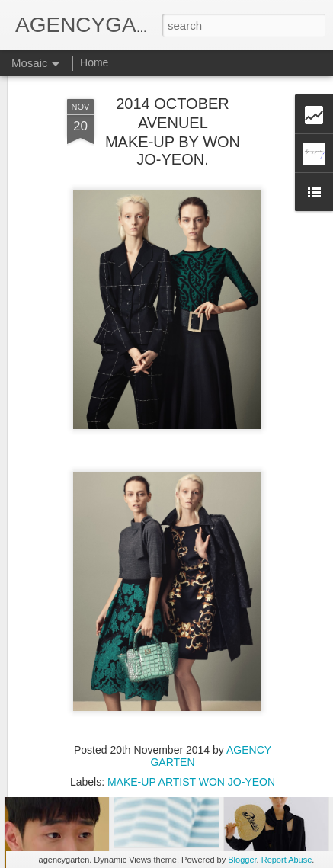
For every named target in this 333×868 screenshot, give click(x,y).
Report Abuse (287, 860)
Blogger (242, 860)
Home (94, 62)
